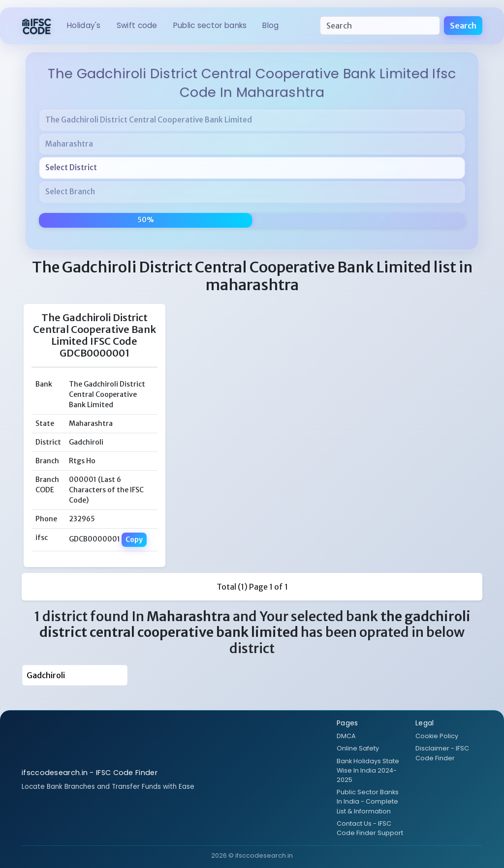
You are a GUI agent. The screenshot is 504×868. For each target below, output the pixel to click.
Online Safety (358, 748)
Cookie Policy (437, 736)
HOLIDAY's (84, 25)
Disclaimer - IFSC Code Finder (442, 753)
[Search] (380, 26)
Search (463, 26)
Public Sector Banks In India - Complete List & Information (368, 801)
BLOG (270, 25)
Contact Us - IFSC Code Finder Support (370, 828)
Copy (134, 539)
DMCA (346, 736)
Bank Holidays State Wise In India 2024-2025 (368, 770)
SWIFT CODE (137, 25)
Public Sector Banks (210, 25)
